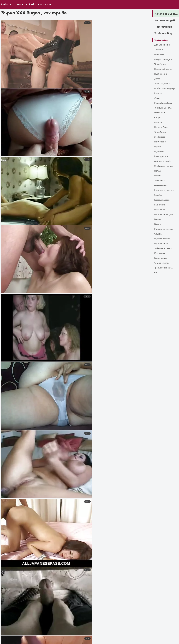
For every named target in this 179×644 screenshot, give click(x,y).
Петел (158, 176)
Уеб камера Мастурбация (162, 181)
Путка (158, 147)
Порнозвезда (164, 27)
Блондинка (160, 205)
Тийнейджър (161, 64)
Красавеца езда (163, 200)
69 (156, 273)
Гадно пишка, (161, 258)
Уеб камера (160, 137)
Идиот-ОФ (160, 152)
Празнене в (160, 210)
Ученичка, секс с (163, 84)
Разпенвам (160, 113)
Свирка (158, 118)
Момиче (158, 93)
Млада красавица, (164, 103)
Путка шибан (161, 244)
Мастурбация (162, 156)
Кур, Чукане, (161, 253)
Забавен (159, 195)
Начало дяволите (164, 69)
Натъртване (161, 127)
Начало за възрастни (167, 14)
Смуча (158, 98)
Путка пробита (163, 239)
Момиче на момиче (164, 229)
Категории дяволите (167, 20)
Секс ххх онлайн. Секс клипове (27, 4)
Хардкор (159, 50)
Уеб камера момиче (164, 166)
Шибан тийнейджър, (165, 89)
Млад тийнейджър (164, 60)
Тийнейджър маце (164, 108)
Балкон (158, 224)
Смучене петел (162, 263)
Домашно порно (163, 45)
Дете (157, 79)
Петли (158, 171)
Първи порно (161, 74)
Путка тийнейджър (165, 215)
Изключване (161, 142)
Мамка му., (160, 55)
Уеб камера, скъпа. (164, 249)
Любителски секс (163, 161)
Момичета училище (165, 190)
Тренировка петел (164, 268)
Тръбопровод (164, 33)
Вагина (158, 219)
